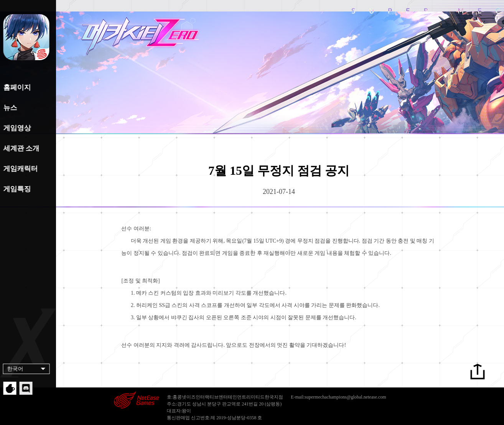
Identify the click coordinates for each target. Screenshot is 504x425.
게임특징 (16, 189)
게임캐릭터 (20, 169)
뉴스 (9, 108)
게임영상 (16, 128)
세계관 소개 (21, 148)
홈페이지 (16, 87)
